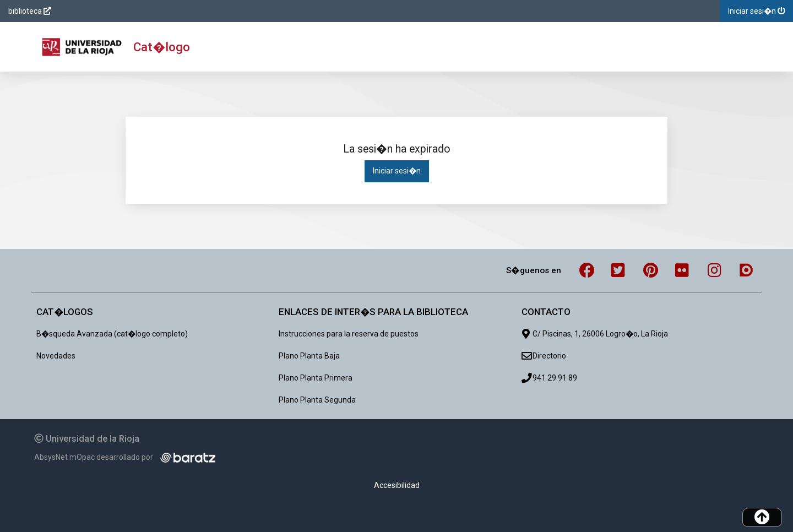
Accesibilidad (397, 485)
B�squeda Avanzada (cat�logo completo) (112, 334)
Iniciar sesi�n (397, 171)
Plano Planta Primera (316, 378)
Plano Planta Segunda (317, 400)
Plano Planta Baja (309, 356)
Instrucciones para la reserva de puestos (349, 334)
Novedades (56, 356)
